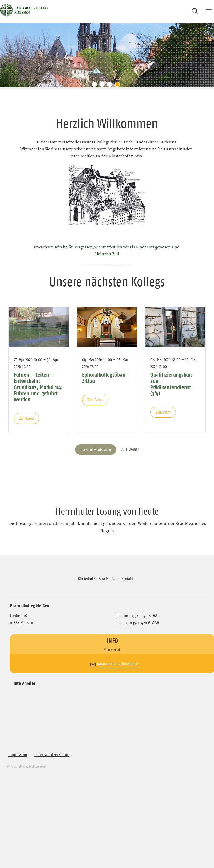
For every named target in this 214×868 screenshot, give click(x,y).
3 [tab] (111, 86)
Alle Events (130, 449)
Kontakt (127, 579)
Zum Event (27, 418)
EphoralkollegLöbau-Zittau (105, 378)
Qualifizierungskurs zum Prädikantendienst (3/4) (172, 384)
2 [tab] (103, 86)
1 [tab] (96, 86)
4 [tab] (119, 86)
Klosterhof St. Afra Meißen (98, 579)
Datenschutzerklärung (53, 755)
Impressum (18, 755)
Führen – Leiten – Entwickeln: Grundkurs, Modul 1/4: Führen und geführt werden (38, 387)
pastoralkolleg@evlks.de (118, 664)
